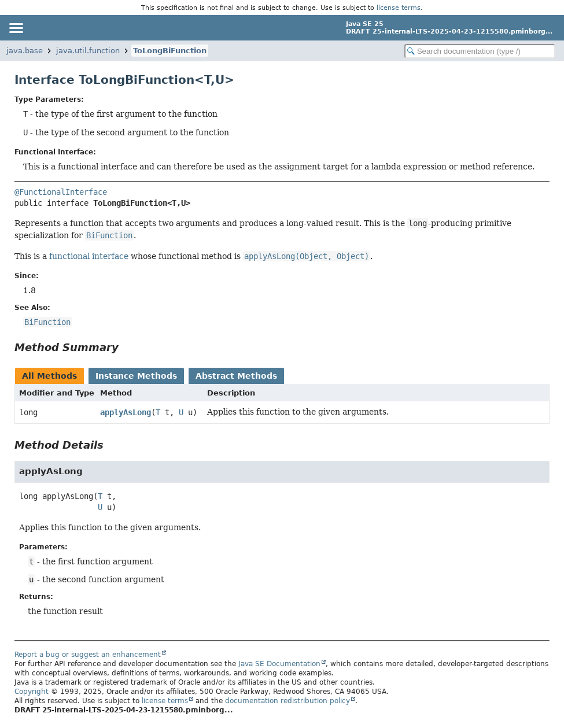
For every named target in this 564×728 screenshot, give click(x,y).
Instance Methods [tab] (136, 376)
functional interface (89, 256)
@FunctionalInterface (61, 192)
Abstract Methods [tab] (236, 376)
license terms (399, 8)
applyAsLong (126, 412)
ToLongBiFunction (170, 51)
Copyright (32, 692)
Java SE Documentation (279, 664)
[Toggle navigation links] (16, 28)
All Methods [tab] (49, 376)
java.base (25, 51)
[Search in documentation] (480, 51)
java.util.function (88, 51)
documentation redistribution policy (287, 701)
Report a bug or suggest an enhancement (88, 655)
